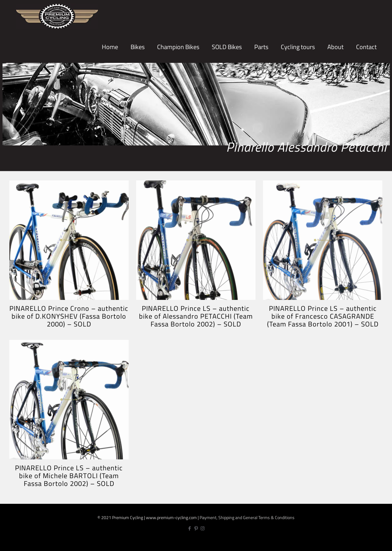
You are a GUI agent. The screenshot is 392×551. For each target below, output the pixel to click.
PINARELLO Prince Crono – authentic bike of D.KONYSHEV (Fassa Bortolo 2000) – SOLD (69, 316)
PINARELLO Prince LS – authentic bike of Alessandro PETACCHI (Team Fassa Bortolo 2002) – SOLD (196, 316)
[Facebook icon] (189, 528)
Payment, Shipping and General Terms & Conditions (247, 517)
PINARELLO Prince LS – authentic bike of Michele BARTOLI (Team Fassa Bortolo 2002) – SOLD (69, 476)
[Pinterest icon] (196, 528)
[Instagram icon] (203, 528)
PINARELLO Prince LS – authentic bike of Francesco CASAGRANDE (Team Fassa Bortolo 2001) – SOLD (323, 316)
